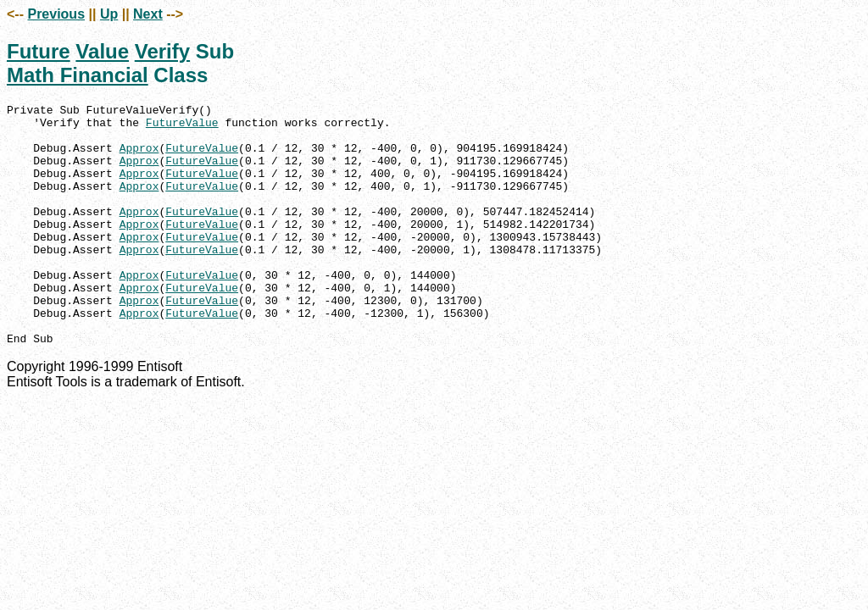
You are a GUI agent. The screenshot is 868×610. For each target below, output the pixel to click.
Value (102, 51)
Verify (162, 51)
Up (109, 14)
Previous (56, 14)
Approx (139, 158)
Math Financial (78, 75)
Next (148, 14)
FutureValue (182, 127)
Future (39, 51)
